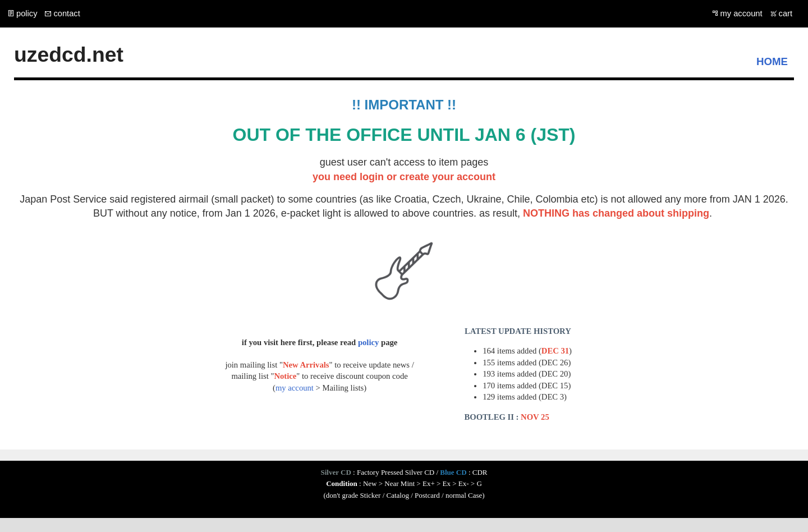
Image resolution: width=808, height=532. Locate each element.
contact (66, 13)
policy (27, 13)
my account (742, 13)
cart (786, 13)
